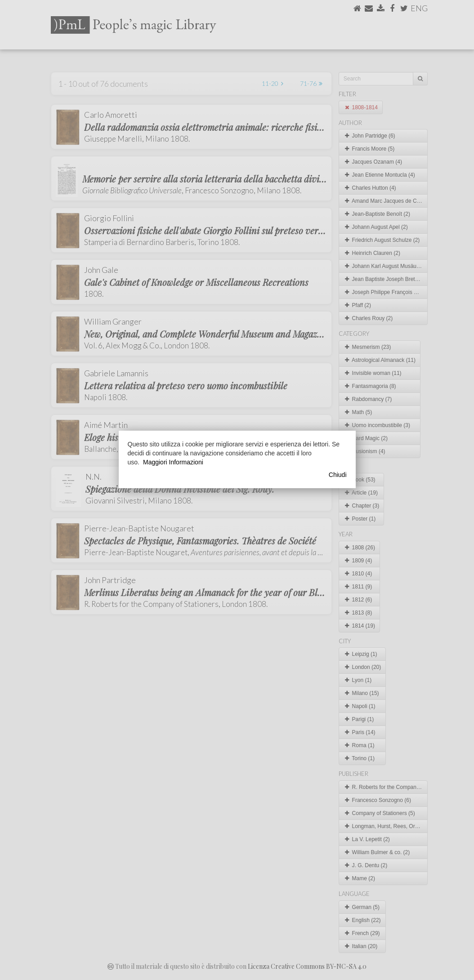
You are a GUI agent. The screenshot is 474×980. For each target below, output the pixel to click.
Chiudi (338, 475)
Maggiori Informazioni (173, 462)
